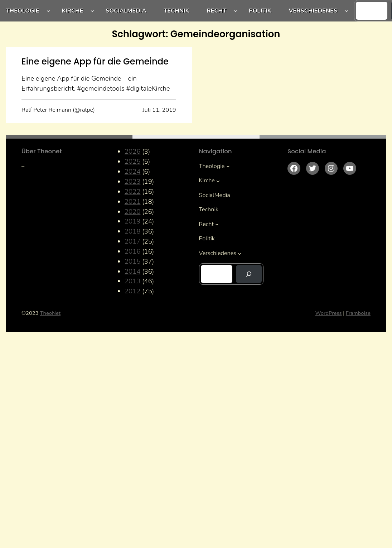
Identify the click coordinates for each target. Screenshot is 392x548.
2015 (133, 261)
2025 (133, 162)
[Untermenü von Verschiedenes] (347, 11)
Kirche (72, 11)
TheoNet (50, 313)
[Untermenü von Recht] (236, 11)
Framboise (358, 313)
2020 (133, 212)
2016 (133, 251)
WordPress (329, 313)
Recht (217, 11)
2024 (133, 172)
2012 (133, 291)
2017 (133, 241)
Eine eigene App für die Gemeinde (95, 61)
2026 (133, 152)
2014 (133, 271)
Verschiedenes (313, 11)
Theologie (22, 11)
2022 (133, 192)
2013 (133, 281)
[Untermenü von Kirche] (92, 11)
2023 (133, 182)
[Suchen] (249, 274)
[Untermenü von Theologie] (48, 11)
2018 (133, 231)
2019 (133, 221)
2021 (133, 202)
